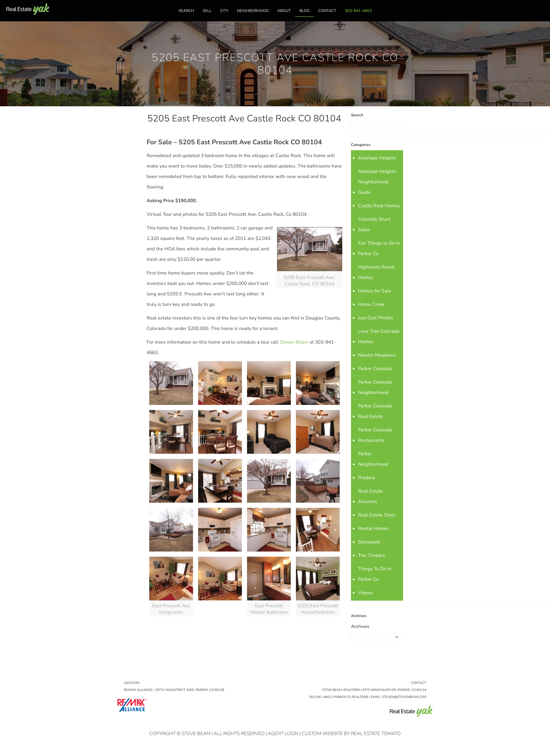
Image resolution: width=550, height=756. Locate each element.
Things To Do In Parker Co (375, 574)
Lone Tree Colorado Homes (379, 336)
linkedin (534, 13)
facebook (525, 13)
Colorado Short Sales (374, 224)
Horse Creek (371, 304)
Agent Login (283, 734)
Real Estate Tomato (376, 734)
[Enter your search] (377, 125)
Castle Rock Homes (379, 206)
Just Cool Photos (376, 318)
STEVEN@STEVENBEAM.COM (404, 697)
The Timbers (372, 555)
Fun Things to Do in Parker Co (379, 248)
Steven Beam (294, 342)
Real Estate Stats (377, 515)
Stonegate (369, 542)
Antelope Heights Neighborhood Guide (377, 182)
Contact (419, 683)
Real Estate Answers (370, 496)
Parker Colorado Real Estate (375, 411)
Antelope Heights (377, 158)
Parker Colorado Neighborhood (375, 387)
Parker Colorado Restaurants (375, 435)
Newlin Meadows (377, 355)
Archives (360, 626)
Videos (365, 593)
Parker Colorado (375, 369)
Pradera (366, 478)
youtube (542, 13)
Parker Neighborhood (373, 459)
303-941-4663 (320, 697)
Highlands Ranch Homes (377, 272)
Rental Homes (373, 528)
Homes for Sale (375, 291)
